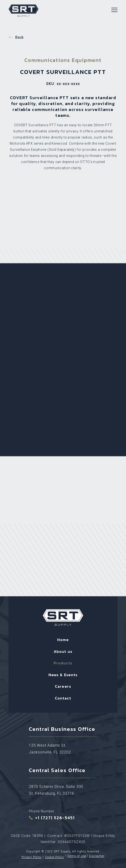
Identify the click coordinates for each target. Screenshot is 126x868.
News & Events (63, 675)
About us (63, 651)
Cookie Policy (54, 857)
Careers (63, 686)
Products (63, 663)
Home (63, 640)
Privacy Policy (32, 857)
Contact (63, 698)
